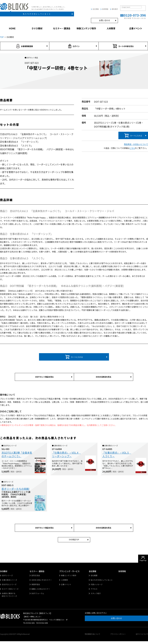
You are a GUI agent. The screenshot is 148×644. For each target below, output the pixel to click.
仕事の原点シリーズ (9, 582)
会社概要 (94, 578)
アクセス (94, 592)
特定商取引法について (94, 637)
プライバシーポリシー (119, 637)
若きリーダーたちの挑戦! (15, 490)
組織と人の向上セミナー (41, 592)
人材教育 (111, 28)
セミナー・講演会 (62, 28)
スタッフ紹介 (96, 596)
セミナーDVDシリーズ (10, 592)
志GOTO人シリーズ (9, 587)
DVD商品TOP (74, 542)
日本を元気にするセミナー (42, 582)
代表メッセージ (97, 587)
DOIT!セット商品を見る (44, 378)
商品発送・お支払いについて (136, 145)
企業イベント (136, 28)
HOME (12, 28)
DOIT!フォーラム (38, 596)
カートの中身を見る (123, 46)
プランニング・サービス (69, 573)
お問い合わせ (105, 20)
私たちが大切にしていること (37, 14)
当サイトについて (142, 637)
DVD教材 (4, 573)
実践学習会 (36, 587)
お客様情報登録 (25, 46)
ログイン (74, 46)
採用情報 (105, 9)
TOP (2, 37)
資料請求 (115, 9)
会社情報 (96, 9)
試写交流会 (36, 578)
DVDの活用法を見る (104, 378)
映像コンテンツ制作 (86, 28)
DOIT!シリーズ (7, 578)
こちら (132, 149)
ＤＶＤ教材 (37, 28)
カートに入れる (133, 136)
